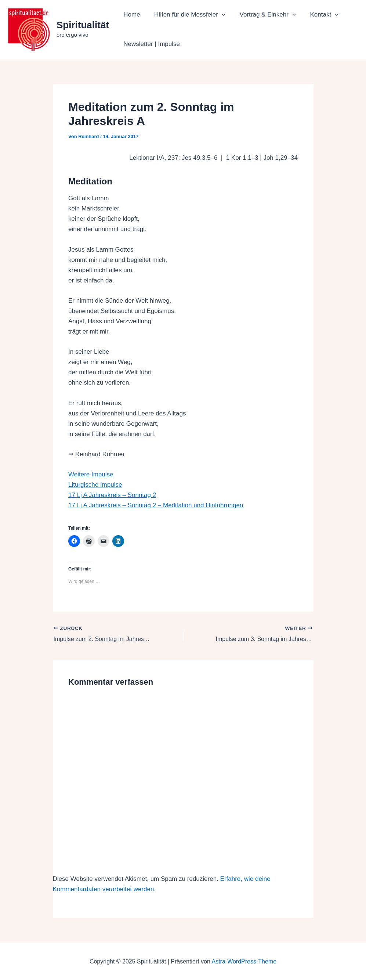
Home (131, 15)
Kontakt (319, 15)
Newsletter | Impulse (151, 44)
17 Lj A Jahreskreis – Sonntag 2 (112, 495)
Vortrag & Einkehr (263, 15)
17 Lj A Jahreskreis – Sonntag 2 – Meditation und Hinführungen (156, 505)
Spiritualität (83, 25)
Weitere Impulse (91, 474)
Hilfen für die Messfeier (187, 15)
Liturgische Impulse (95, 485)
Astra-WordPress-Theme (244, 961)
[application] (219, 15)
